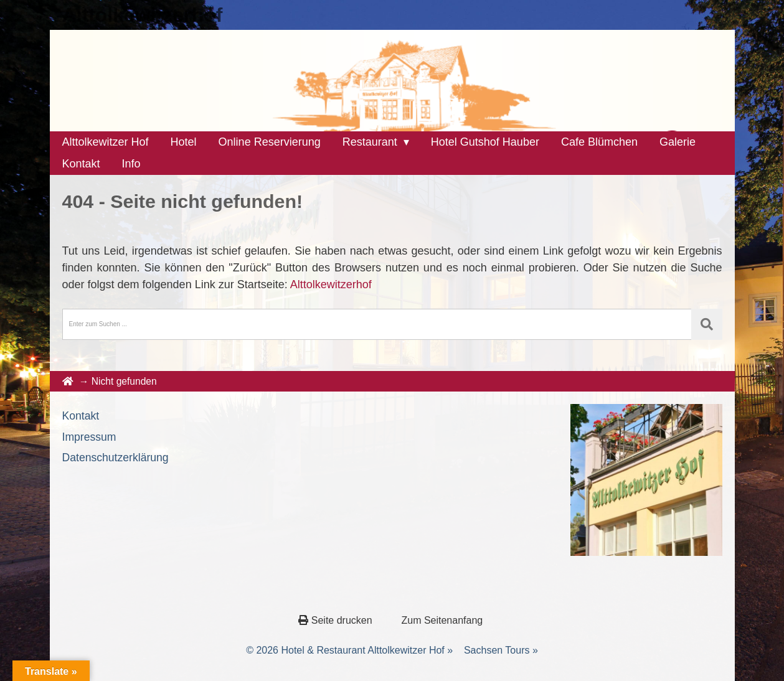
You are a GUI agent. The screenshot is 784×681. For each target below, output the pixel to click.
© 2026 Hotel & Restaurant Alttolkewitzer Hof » (349, 650)
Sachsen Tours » (501, 650)
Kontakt (81, 416)
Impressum (89, 437)
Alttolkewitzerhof (143, 15)
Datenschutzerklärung (116, 458)
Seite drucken (337, 620)
